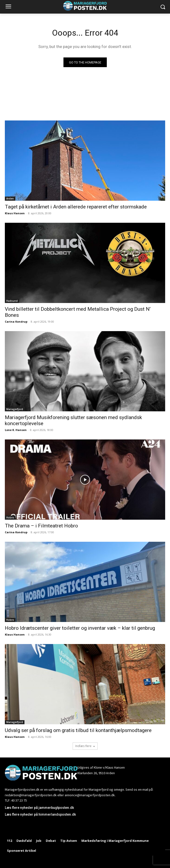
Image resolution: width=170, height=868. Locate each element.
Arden (10, 199)
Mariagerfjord (15, 409)
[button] (163, 7)
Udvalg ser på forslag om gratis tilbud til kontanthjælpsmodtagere (78, 730)
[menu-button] (8, 7)
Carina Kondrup (16, 322)
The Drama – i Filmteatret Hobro (41, 526)
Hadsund (12, 301)
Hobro (10, 518)
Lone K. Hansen (16, 430)
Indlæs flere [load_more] (85, 746)
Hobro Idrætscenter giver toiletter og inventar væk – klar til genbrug (80, 628)
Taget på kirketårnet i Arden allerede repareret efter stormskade (76, 207)
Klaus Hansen (15, 213)
